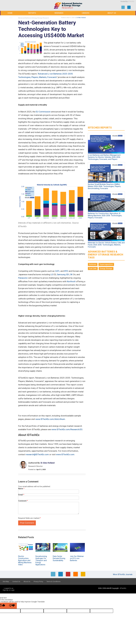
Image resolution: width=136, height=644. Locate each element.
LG (52, 274)
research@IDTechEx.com (37, 454)
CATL (57, 271)
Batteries (93, 264)
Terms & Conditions (53, 581)
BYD (66, 271)
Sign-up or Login (9, 590)
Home (10, 13)
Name (21, 489)
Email (21, 495)
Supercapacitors (106, 264)
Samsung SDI (63, 274)
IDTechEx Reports (100, 128)
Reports (32, 13)
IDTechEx (131, 1)
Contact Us (16, 581)
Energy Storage (106, 269)
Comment (23, 501)
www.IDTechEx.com (65, 454)
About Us (112, 13)
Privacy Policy (38, 581)
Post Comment (27, 523)
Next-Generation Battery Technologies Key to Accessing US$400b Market (51, 29)
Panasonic (23, 278)
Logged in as (9, 588)
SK (71, 274)
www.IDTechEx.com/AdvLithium (50, 419)
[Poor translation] (12, 606)
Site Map (6, 581)
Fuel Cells (93, 269)
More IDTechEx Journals (123, 574)
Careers (86, 13)
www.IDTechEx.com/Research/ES (67, 429)
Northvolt (71, 281)
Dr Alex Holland (81, 18)
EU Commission (43, 112)
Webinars (59, 13)
